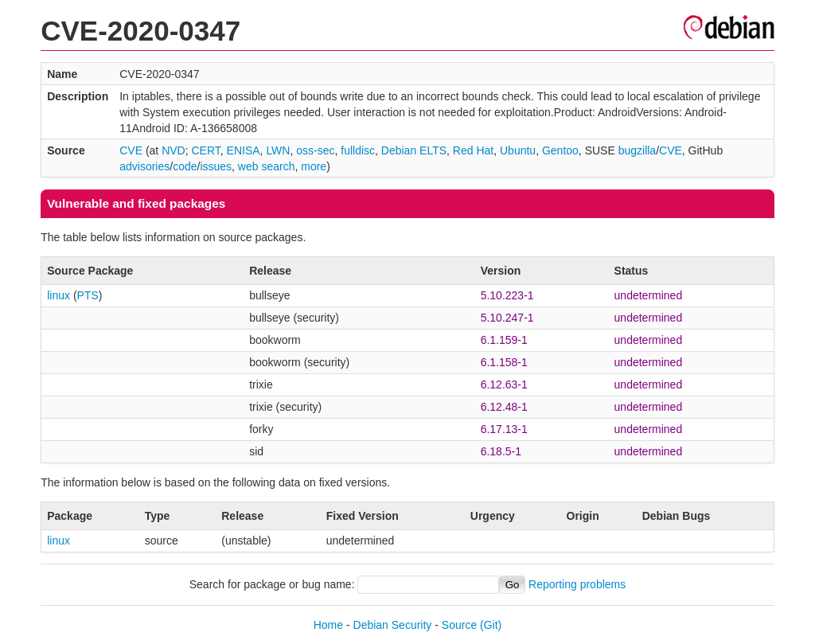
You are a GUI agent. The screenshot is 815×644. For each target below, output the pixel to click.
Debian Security (393, 625)
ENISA (244, 150)
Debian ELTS (414, 150)
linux (58, 295)
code (185, 166)
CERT (205, 150)
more (314, 166)
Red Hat (473, 150)
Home (328, 625)
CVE (131, 150)
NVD (174, 150)
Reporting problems (577, 584)
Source (459, 625)
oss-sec (315, 150)
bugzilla (637, 150)
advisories (144, 166)
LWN (278, 150)
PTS (88, 295)
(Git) (491, 625)
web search (267, 166)
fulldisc (358, 150)
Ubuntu (518, 150)
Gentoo (560, 150)
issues (216, 166)
